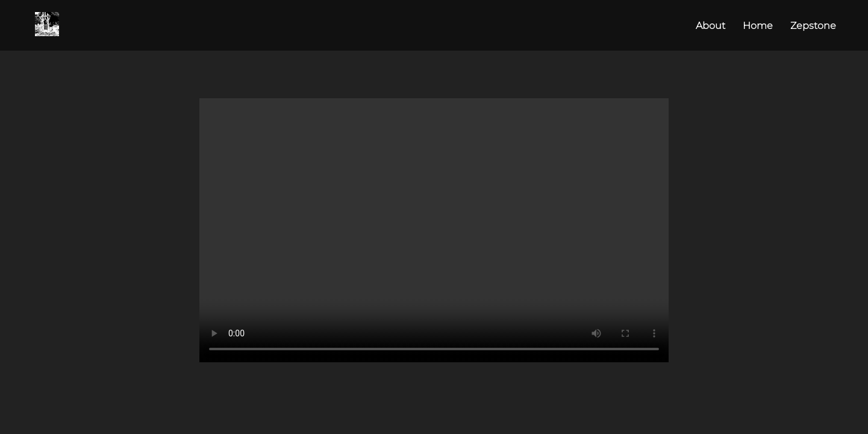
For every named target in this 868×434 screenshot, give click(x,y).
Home (758, 26)
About (710, 26)
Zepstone (813, 26)
